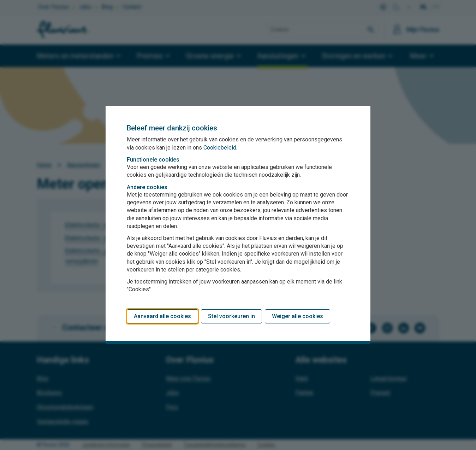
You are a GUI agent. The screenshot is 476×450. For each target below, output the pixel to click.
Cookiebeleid (220, 148)
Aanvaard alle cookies (162, 316)
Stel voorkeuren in (231, 316)
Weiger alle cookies (297, 316)
